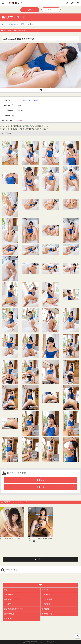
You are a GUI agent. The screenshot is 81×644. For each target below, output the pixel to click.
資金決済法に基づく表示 (14, 609)
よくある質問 (47, 599)
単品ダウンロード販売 (16, 24)
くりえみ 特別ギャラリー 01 (10, 538)
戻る (40, 559)
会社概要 (8, 604)
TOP (3, 24)
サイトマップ (9, 619)
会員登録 (30, 10)
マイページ (8, 595)
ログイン (51, 10)
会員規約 (45, 609)
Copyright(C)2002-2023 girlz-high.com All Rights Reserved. (41, 642)
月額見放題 (46, 595)
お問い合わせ (47, 614)
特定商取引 (46, 604)
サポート (8, 590)
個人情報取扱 (9, 614)
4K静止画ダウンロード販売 (28, 100)
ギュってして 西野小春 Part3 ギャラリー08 (40, 540)
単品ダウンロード (11, 599)
